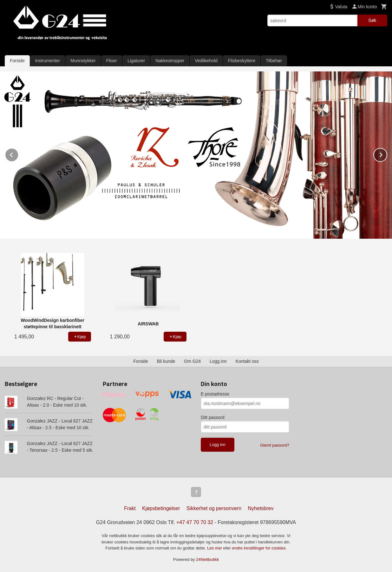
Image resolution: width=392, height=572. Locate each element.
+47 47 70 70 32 (195, 522)
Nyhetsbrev (261, 508)
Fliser (112, 61)
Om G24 (192, 361)
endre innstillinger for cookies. (259, 548)
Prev (18, 154)
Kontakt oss (247, 361)
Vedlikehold (206, 61)
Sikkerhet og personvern (214, 508)
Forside (17, 61)
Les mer (215, 548)
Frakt (130, 508)
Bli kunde (166, 361)
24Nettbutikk (207, 559)
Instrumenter (48, 61)
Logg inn (218, 361)
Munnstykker (83, 61)
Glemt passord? (275, 445)
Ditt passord (213, 417)
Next (387, 154)
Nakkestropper (170, 61)
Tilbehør (274, 61)
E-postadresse (215, 394)
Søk (372, 20)
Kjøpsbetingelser (161, 508)
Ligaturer (136, 61)
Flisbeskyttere (242, 61)
